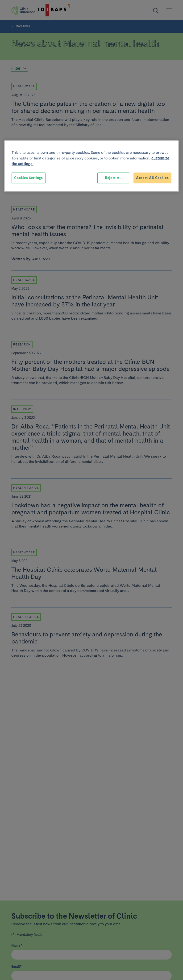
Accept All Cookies (152, 178)
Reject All (113, 178)
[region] (91, 166)
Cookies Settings (28, 178)
